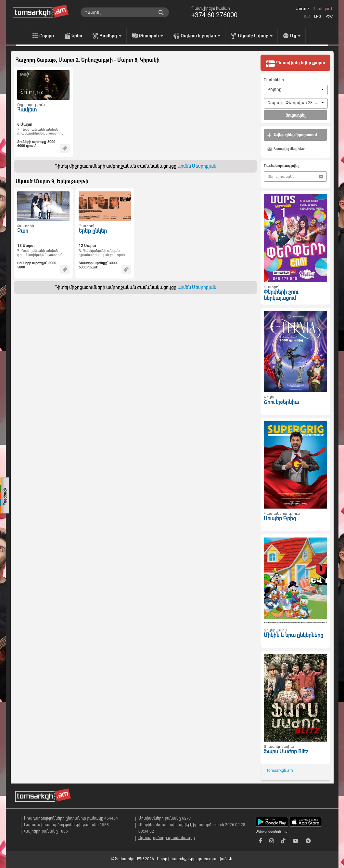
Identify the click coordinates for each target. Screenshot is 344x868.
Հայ (306, 16)
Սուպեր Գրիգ (280, 518)
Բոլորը (47, 36)
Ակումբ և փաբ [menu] (255, 36)
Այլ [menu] (295, 36)
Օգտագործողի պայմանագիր (167, 838)
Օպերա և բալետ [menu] (200, 36)
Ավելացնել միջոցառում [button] (292, 135)
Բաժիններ (274, 80)
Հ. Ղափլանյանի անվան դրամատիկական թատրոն (40, 132)
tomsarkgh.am (280, 771)
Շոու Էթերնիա (281, 402)
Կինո (77, 36)
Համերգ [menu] (111, 36)
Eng (318, 16)
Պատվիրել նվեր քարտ (295, 63)
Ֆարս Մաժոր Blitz (286, 751)
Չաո (23, 231)
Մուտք (302, 9)
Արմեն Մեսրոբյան (197, 166)
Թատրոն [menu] (151, 36)
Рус (329, 16)
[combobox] (296, 90)
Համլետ (27, 110)
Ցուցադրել (295, 115)
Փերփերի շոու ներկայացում (281, 295)
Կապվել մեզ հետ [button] (286, 149)
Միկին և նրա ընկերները (293, 635)
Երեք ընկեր (93, 231)
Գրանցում (322, 9)
